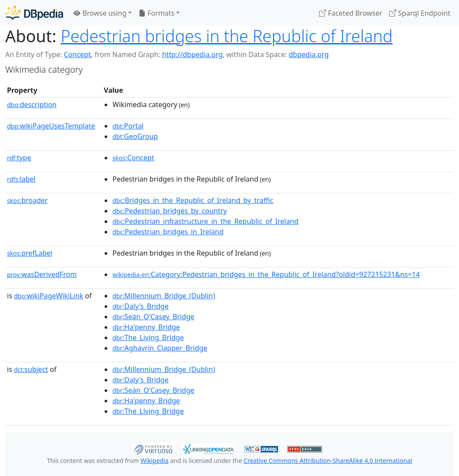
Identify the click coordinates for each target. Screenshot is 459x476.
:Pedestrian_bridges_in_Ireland (168, 232)
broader (27, 200)
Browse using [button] (100, 13)
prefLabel (30, 253)
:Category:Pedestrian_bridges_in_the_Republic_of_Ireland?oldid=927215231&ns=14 (266, 274)
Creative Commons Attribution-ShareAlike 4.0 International (328, 461)
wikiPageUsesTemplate (51, 126)
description (32, 105)
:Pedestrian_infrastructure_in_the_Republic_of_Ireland (206, 221)
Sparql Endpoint (420, 13)
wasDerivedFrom (42, 274)
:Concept (133, 158)
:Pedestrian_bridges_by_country (170, 211)
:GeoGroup (135, 136)
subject (31, 369)
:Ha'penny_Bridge (146, 327)
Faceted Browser (351, 13)
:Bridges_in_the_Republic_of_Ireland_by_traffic (193, 200)
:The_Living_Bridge (148, 338)
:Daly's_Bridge (141, 306)
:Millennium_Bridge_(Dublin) (164, 296)
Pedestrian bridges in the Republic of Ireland (227, 36)
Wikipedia (154, 461)
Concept (77, 54)
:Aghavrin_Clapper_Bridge (160, 348)
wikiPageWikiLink (49, 296)
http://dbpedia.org (192, 54)
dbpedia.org (309, 54)
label (21, 179)
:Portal (128, 126)
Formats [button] (156, 13)
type (19, 158)
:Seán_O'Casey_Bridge (153, 317)
